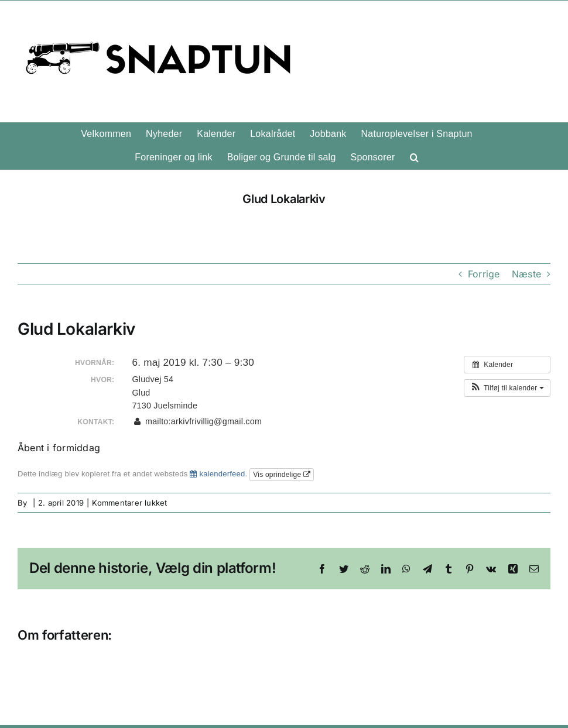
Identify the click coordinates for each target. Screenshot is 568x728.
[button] (414, 157)
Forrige (484, 274)
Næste (526, 274)
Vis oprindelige (282, 475)
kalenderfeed (217, 474)
